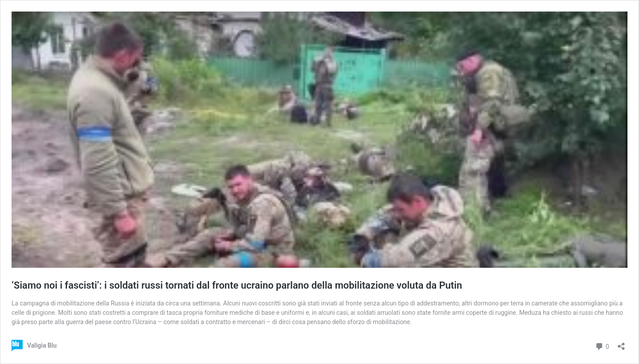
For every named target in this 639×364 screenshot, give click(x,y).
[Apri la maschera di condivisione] (621, 343)
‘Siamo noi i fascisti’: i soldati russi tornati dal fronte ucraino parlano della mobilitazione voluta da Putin (237, 285)
